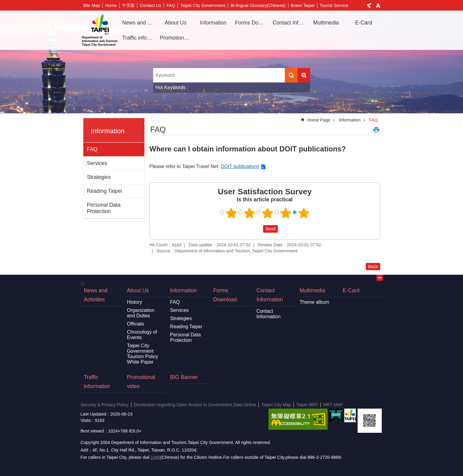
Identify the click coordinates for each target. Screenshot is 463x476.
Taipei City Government (203, 5)
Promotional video (176, 38)
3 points (267, 213)
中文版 (128, 5)
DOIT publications (240, 166)
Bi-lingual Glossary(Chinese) (258, 5)
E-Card (364, 23)
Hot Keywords (171, 87)
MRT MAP (333, 405)
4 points (285, 213)
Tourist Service (334, 5)
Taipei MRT (307, 405)
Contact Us (151, 5)
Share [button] (369, 5)
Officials (135, 324)
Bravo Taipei (303, 5)
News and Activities (139, 23)
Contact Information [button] (289, 23)
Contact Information (270, 295)
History (134, 302)
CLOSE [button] (380, 278)
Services (97, 163)
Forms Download (252, 23)
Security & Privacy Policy (105, 405)
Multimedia (312, 290)
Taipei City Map (276, 405)
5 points (304, 213)
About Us (138, 290)
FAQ (171, 5)
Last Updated (94, 414)
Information (108, 131)
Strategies (99, 177)
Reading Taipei (104, 191)
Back (373, 267)
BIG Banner (184, 377)
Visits (86, 420)
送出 (257, 229)
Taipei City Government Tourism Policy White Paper (142, 354)
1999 (156, 457)
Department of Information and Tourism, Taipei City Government (100, 30)
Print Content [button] (376, 130)
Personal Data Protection (104, 208)
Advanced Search (304, 75)
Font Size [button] (378, 5)
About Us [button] (175, 23)
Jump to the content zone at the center (3, 3)
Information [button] (213, 23)
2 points (249, 213)
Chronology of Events (142, 335)
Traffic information (139, 38)
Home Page (319, 120)
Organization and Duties (141, 313)
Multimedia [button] (326, 23)
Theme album (314, 302)
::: (83, 116)
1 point (231, 213)
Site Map (92, 5)
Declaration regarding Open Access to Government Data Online (195, 405)
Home (111, 5)
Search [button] (291, 75)
